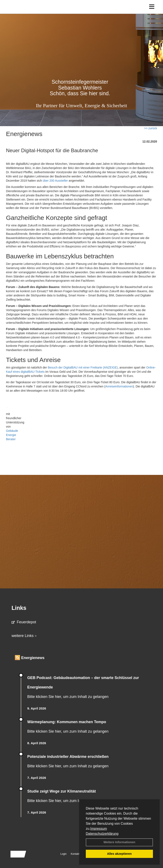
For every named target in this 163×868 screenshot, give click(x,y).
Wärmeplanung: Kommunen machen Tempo (67, 722)
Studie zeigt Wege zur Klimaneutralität (62, 791)
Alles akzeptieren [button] (119, 854)
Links (19, 608)
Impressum (98, 829)
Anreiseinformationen (119, 386)
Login (63, 854)
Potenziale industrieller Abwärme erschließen (68, 757)
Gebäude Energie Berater (12, 435)
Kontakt (75, 854)
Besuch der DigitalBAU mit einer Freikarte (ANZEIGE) (83, 367)
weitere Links (24, 636)
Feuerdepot (24, 622)
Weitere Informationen (119, 842)
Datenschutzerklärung (102, 834)
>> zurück (151, 128)
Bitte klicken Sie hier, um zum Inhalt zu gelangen (68, 697)
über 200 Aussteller (55, 181)
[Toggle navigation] (152, 7)
